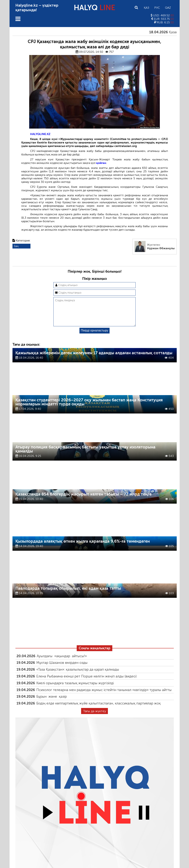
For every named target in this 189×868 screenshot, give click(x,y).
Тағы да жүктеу (95, 717)
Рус (157, 8)
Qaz (168, 8)
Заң (16, 246)
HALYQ (94, 8)
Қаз (147, 8)
